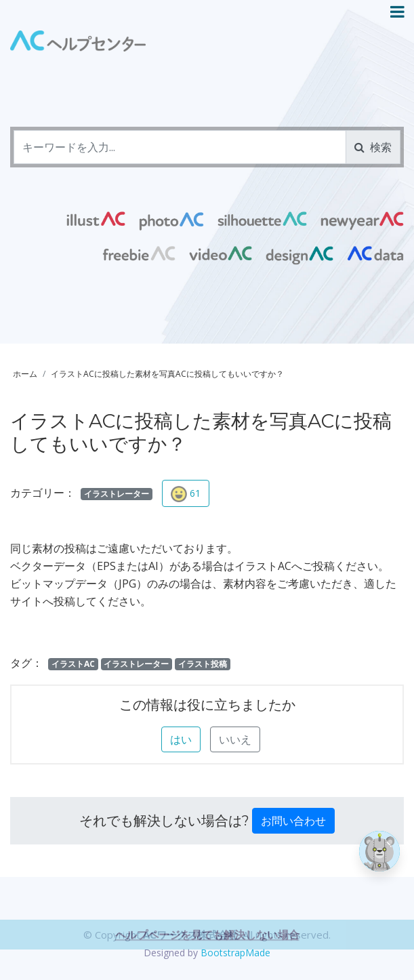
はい (181, 739)
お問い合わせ (293, 821)
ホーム (25, 374)
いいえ (235, 739)
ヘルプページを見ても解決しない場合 (207, 958)
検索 (373, 147)
